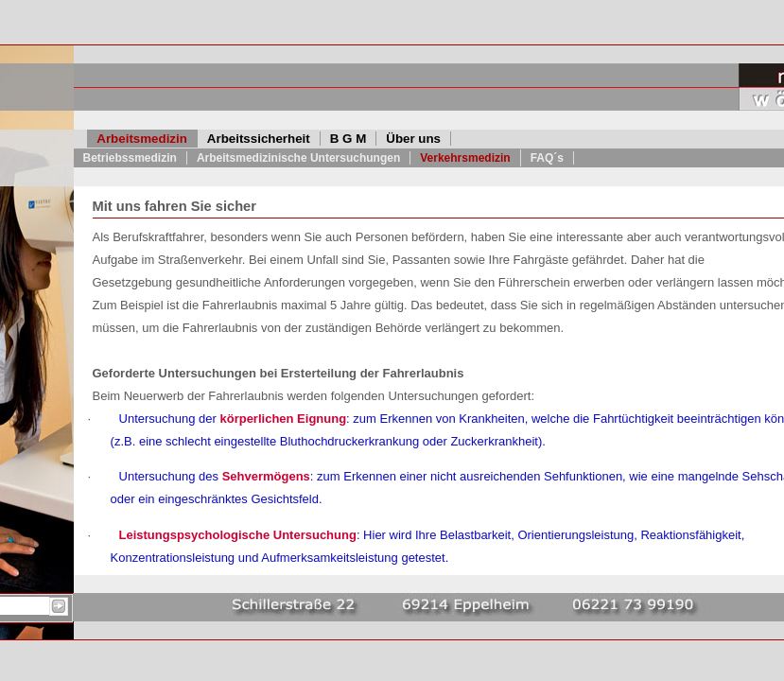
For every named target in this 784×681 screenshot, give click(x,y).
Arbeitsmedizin (142, 139)
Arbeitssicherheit (259, 139)
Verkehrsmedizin (465, 158)
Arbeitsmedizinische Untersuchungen (298, 158)
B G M (348, 139)
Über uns (413, 139)
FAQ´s (547, 158)
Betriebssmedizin (130, 158)
